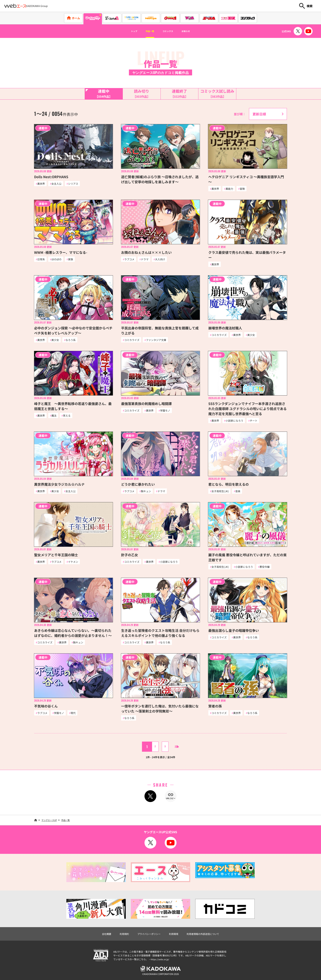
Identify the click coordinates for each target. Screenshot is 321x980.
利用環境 (175, 938)
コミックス (170, 31)
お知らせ (193, 31)
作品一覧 (146, 31)
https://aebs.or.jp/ (160, 964)
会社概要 (96, 938)
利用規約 (117, 938)
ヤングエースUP (49, 824)
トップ (126, 31)
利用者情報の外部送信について (210, 938)
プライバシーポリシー (146, 938)
